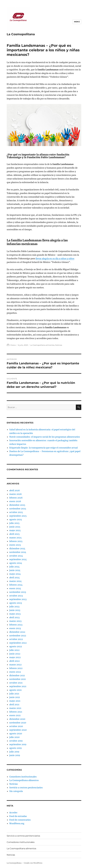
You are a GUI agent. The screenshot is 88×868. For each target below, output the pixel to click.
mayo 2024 (15, 574)
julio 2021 (14, 694)
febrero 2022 (16, 668)
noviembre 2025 (18, 509)
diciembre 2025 (17, 505)
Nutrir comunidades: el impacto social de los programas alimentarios (45, 437)
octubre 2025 (16, 512)
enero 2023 (15, 628)
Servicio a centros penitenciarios (26, 788)
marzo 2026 (16, 494)
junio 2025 (15, 527)
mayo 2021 (15, 701)
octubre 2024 (16, 556)
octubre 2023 (16, 596)
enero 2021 (15, 715)
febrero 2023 (16, 625)
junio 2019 (15, 755)
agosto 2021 (15, 690)
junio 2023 (15, 610)
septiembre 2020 (18, 730)
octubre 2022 (16, 639)
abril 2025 (14, 534)
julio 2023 (14, 607)
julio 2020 (14, 737)
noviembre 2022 (18, 636)
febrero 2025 (16, 541)
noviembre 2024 (18, 552)
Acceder (13, 813)
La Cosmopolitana (21, 34)
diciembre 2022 (17, 632)
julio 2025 (14, 523)
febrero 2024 (16, 585)
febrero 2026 (16, 498)
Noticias (59, 345)
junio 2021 (15, 697)
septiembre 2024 (18, 559)
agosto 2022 (16, 646)
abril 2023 (14, 617)
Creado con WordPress (33, 863)
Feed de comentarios (20, 820)
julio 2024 (14, 567)
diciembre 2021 (17, 675)
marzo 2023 (15, 621)
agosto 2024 (16, 563)
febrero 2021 (16, 712)
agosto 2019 (16, 748)
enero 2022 (15, 672)
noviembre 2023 (18, 592)
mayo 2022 (15, 657)
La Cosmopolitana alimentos (42, 345)
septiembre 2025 (18, 516)
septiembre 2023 (18, 599)
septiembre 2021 (18, 686)
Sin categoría (16, 791)
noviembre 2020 (18, 723)
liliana (13, 345)
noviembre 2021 (18, 679)
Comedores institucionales (23, 777)
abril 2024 (14, 578)
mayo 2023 (15, 614)
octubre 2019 (16, 741)
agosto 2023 (16, 603)
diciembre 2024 (17, 548)
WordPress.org (17, 823)
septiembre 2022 (18, 643)
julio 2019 (14, 752)
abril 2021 (14, 704)
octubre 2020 (16, 726)
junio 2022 (15, 654)
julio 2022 (14, 650)
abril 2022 (14, 661)
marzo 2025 (15, 538)
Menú (77, 22)
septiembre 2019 (18, 744)
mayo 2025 (15, 530)
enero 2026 (15, 501)
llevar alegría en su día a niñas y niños (55, 258)
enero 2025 (15, 545)
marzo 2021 (15, 708)
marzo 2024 (15, 581)
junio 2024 (15, 570)
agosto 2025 (16, 519)
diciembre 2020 (17, 719)
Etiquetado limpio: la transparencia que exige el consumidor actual (43, 448)
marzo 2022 (15, 665)
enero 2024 (15, 588)
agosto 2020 (16, 734)
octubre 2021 (16, 683)
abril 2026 (15, 490)
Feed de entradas (18, 816)
